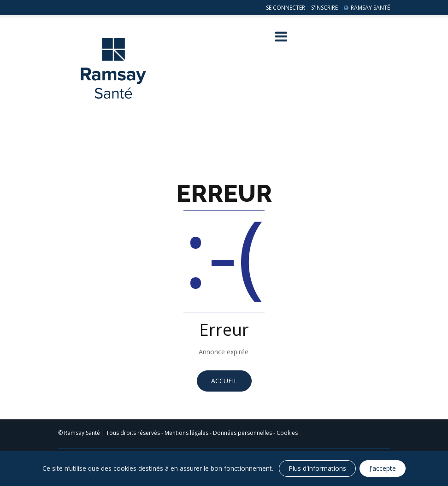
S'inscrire (324, 8)
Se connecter (286, 8)
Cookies (287, 433)
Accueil (224, 381)
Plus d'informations (317, 468)
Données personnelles (242, 433)
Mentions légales (186, 433)
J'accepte (383, 468)
